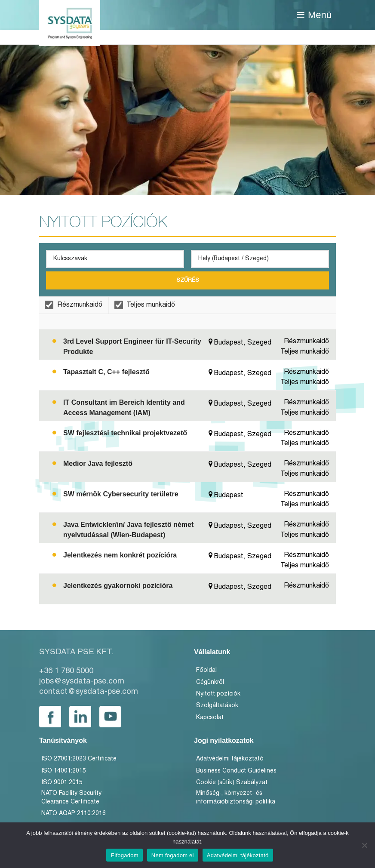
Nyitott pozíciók (218, 694)
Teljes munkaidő (145, 305)
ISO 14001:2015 (64, 771)
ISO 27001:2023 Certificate (79, 759)
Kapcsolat (210, 718)
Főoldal (206, 670)
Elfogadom (124, 855)
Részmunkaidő (74, 305)
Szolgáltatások (217, 706)
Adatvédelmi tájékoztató (230, 759)
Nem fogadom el (173, 855)
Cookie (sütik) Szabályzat (232, 783)
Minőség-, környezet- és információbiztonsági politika (236, 798)
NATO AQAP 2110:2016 (74, 814)
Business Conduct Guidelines (236, 771)
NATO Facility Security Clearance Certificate (71, 798)
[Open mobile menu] (314, 15)
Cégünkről (210, 682)
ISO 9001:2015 (62, 783)
